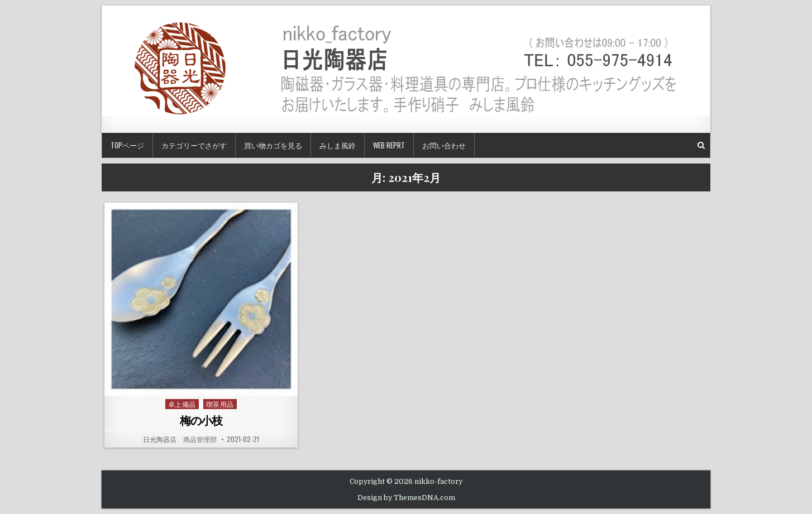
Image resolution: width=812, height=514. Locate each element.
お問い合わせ (444, 145)
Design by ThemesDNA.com (406, 498)
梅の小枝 (201, 420)
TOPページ (127, 145)
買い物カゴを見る (273, 145)
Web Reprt (389, 145)
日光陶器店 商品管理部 (180, 439)
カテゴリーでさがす (194, 145)
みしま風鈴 (338, 145)
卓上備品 (182, 404)
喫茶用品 (220, 404)
